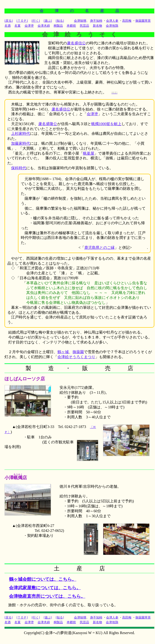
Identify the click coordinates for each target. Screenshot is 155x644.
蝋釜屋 (89, 153)
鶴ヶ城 (63, 352)
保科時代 (19, 168)
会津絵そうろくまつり (76, 357)
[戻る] (9, 21)
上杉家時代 (21, 133)
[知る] (60, 21)
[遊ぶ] (48, 21)
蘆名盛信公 (76, 43)
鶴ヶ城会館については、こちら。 (43, 579)
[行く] (36, 21)
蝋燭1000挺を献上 (106, 124)
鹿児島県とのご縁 (99, 248)
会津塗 (92, 114)
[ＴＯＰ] (22, 21)
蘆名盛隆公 (48, 124)
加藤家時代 (21, 143)
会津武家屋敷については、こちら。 (45, 588)
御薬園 (78, 352)
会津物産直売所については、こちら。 (47, 596)
